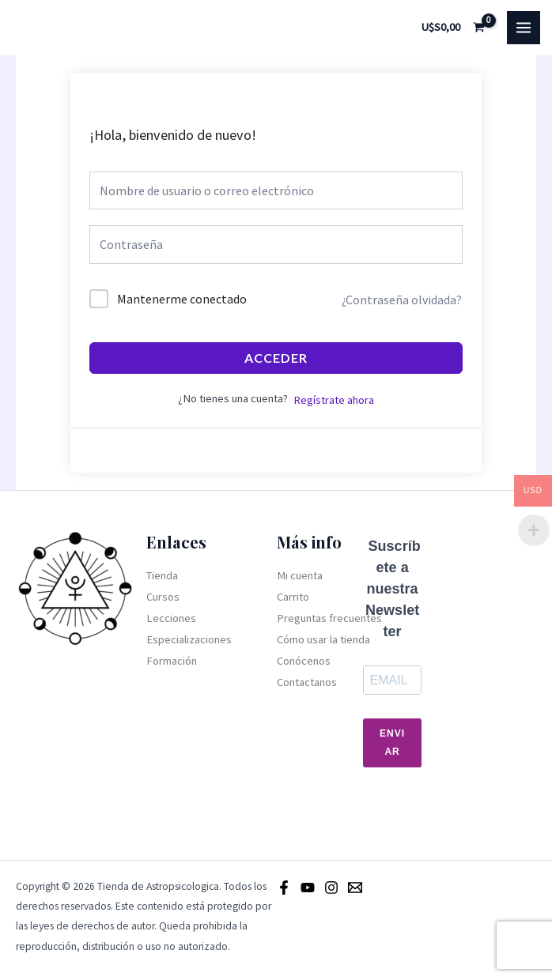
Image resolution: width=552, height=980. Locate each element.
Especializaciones (189, 639)
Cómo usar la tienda (323, 639)
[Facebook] (284, 888)
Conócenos (304, 661)
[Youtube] (308, 888)
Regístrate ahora (334, 400)
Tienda (162, 575)
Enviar (392, 743)
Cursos (163, 597)
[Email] (355, 888)
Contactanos (307, 682)
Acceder (276, 358)
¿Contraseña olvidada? (402, 300)
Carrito (293, 597)
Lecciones (171, 618)
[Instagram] (331, 888)
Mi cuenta (300, 575)
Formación (172, 661)
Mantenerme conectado (182, 299)
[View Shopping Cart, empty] (454, 27)
